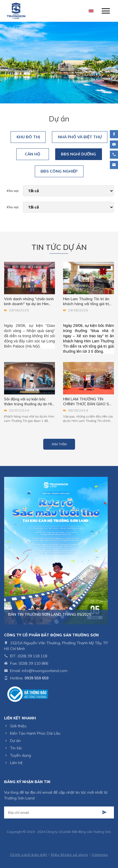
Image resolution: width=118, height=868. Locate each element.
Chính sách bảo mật (29, 855)
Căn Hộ (32, 154)
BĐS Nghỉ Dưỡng (78, 154)
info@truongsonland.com (45, 671)
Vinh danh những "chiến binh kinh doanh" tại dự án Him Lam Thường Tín (29, 301)
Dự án (15, 741)
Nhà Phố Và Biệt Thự (80, 137)
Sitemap (100, 855)
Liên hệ (16, 763)
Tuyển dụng (21, 755)
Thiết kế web (48, 847)
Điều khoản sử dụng (70, 855)
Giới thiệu (18, 726)
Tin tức (16, 748)
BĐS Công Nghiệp (59, 171)
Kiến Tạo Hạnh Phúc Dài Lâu (35, 733)
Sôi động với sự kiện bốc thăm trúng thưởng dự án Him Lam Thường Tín (29, 401)
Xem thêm (59, 444)
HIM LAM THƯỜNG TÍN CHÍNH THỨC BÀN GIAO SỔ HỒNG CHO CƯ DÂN (88, 401)
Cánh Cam (72, 847)
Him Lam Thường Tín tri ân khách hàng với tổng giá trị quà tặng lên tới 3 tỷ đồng (86, 301)
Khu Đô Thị (28, 137)
